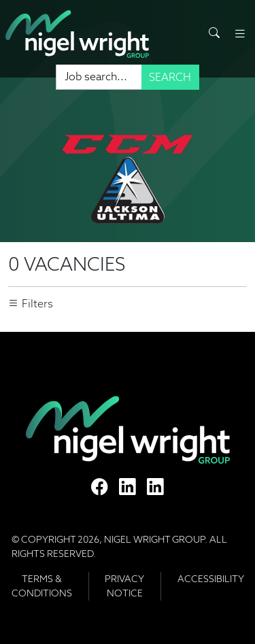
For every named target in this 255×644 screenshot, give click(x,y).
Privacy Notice (124, 586)
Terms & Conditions (42, 586)
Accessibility (211, 579)
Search (170, 77)
